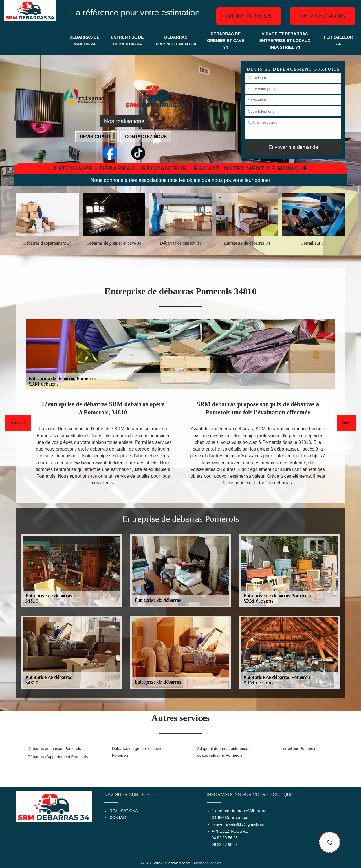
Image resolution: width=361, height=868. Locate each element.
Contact (119, 818)
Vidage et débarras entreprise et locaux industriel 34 (285, 41)
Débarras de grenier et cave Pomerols (137, 752)
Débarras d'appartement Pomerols (58, 757)
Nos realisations (124, 121)
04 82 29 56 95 (249, 16)
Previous (18, 423)
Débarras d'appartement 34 (176, 41)
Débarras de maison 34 (84, 41)
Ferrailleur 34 (338, 41)
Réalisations (124, 811)
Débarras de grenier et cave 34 (226, 41)
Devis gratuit (97, 137)
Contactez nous (146, 137)
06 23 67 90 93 (323, 16)
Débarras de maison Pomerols (54, 749)
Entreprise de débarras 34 (127, 41)
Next (346, 423)
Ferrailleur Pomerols (298, 749)
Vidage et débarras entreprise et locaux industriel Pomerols (224, 752)
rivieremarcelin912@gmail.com (239, 824)
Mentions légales (208, 863)
